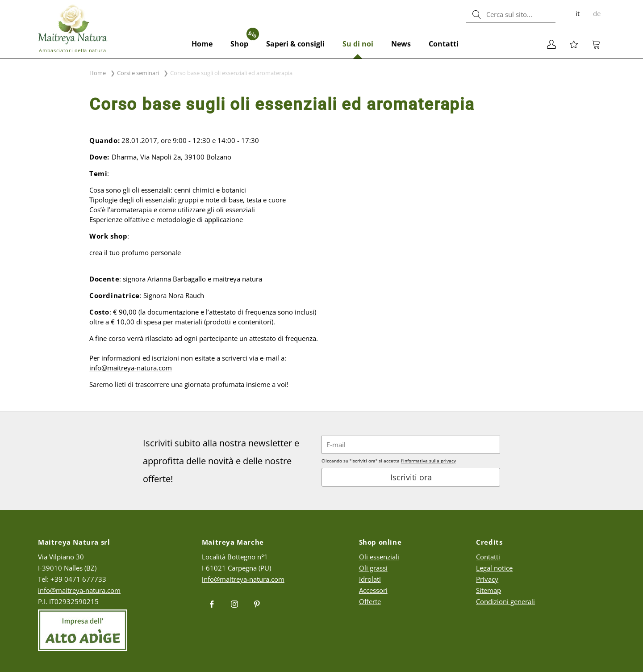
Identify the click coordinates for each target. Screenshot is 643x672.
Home (202, 44)
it (578, 13)
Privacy (487, 579)
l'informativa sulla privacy (428, 461)
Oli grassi (373, 568)
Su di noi (358, 44)
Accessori (373, 590)
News (401, 44)
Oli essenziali (379, 557)
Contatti (444, 44)
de (597, 13)
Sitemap (489, 590)
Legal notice (494, 568)
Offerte (370, 601)
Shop (244, 39)
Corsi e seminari (138, 73)
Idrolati (370, 579)
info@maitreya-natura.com (79, 590)
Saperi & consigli (295, 44)
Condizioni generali (505, 601)
